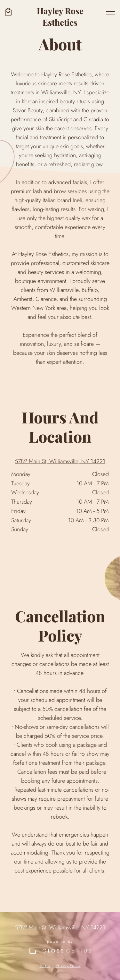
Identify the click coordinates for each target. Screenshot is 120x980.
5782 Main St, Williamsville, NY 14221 (60, 461)
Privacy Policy (68, 965)
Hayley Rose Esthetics (60, 17)
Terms (45, 965)
